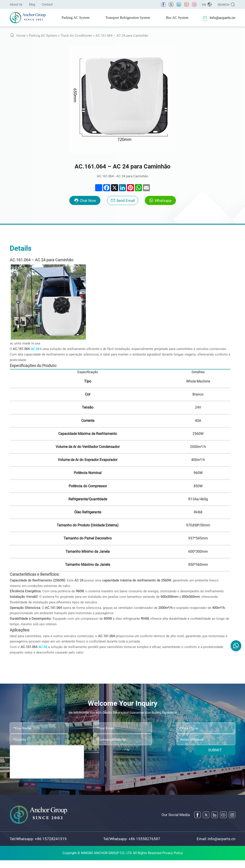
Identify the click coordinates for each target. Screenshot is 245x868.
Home (21, 36)
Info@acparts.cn (221, 847)
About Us (16, 4)
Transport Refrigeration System (128, 18)
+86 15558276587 (144, 847)
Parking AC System (75, 18)
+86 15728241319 (51, 847)
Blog (32, 4)
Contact (47, 4)
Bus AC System (177, 18)
